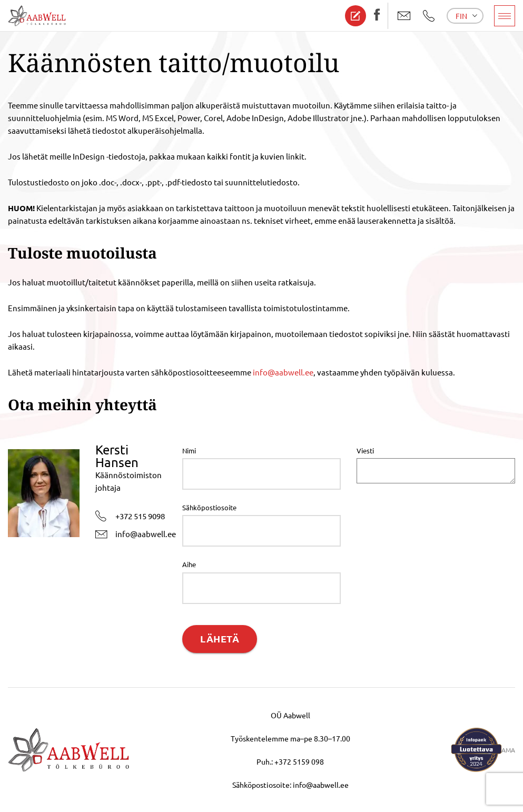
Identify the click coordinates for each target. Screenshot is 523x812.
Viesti (365, 450)
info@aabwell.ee (283, 372)
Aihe (189, 564)
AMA (508, 750)
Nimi (189, 450)
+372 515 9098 (130, 516)
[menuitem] (465, 16)
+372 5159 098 (299, 761)
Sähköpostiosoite (209, 507)
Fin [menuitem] (461, 16)
